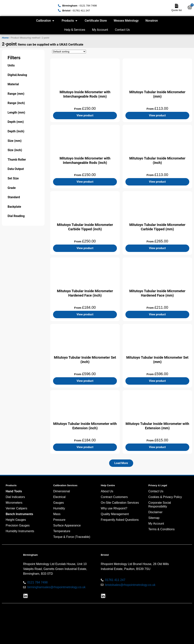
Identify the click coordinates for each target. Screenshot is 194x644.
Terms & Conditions (162, 529)
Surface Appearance (67, 525)
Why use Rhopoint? (114, 508)
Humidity (59, 508)
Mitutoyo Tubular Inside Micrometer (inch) (157, 160)
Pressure (59, 520)
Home (5, 38)
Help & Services (75, 30)
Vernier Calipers (16, 508)
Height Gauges (16, 520)
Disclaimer (155, 512)
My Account (100, 30)
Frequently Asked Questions (120, 520)
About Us (107, 491)
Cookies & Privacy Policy (165, 497)
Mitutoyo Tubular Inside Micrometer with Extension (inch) (85, 426)
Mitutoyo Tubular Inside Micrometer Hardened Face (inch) (85, 293)
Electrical (59, 497)
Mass (57, 514)
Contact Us (122, 30)
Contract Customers (114, 497)
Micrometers (14, 503)
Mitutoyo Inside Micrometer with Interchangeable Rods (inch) (85, 160)
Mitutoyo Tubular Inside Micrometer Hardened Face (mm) (157, 293)
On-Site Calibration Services (120, 503)
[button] (121, 463)
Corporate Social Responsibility (160, 505)
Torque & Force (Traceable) (72, 537)
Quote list (176, 10)
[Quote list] (177, 6)
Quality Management (115, 514)
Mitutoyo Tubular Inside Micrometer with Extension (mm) (157, 426)
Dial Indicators (15, 497)
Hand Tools (14, 491)
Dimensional (62, 491)
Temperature (62, 531)
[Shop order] (69, 52)
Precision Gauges (18, 525)
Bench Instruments (19, 514)
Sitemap (154, 518)
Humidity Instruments (20, 531)
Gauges (59, 503)
